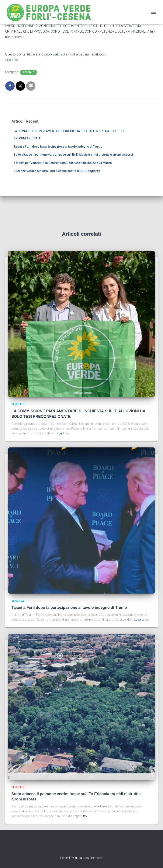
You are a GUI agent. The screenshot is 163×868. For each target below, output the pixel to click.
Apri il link (12, 60)
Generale (29, 72)
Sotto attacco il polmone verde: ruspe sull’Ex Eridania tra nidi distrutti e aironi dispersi (73, 155)
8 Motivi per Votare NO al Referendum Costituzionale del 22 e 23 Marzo (63, 163)
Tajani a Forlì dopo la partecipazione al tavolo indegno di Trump (58, 147)
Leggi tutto (62, 433)
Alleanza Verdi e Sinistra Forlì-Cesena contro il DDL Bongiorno (57, 171)
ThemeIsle (96, 858)
